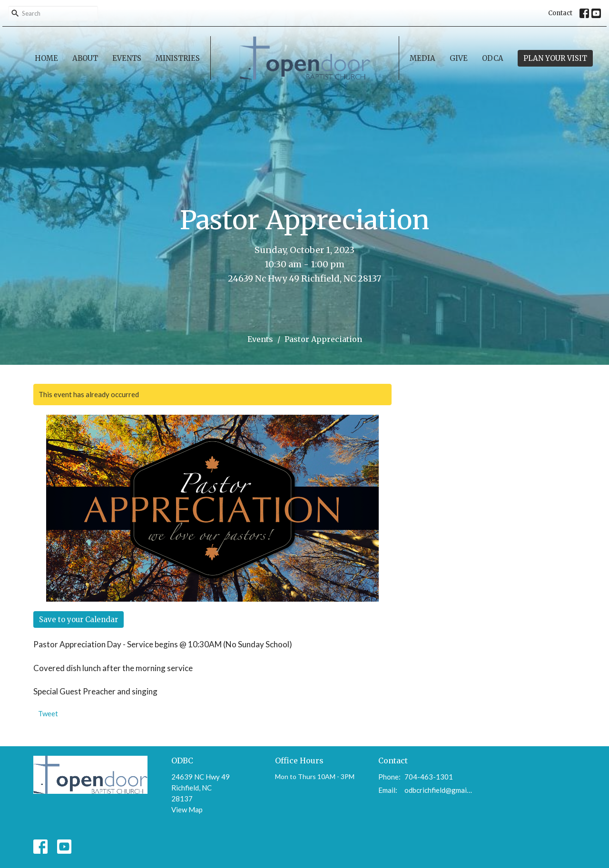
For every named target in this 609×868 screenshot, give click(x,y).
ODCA (493, 58)
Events (127, 58)
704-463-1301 (429, 777)
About (85, 58)
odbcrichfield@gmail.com (438, 790)
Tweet (48, 713)
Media (422, 58)
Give (459, 58)
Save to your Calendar (79, 619)
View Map (187, 809)
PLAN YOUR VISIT (555, 58)
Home (46, 58)
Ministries (178, 58)
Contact (560, 13)
